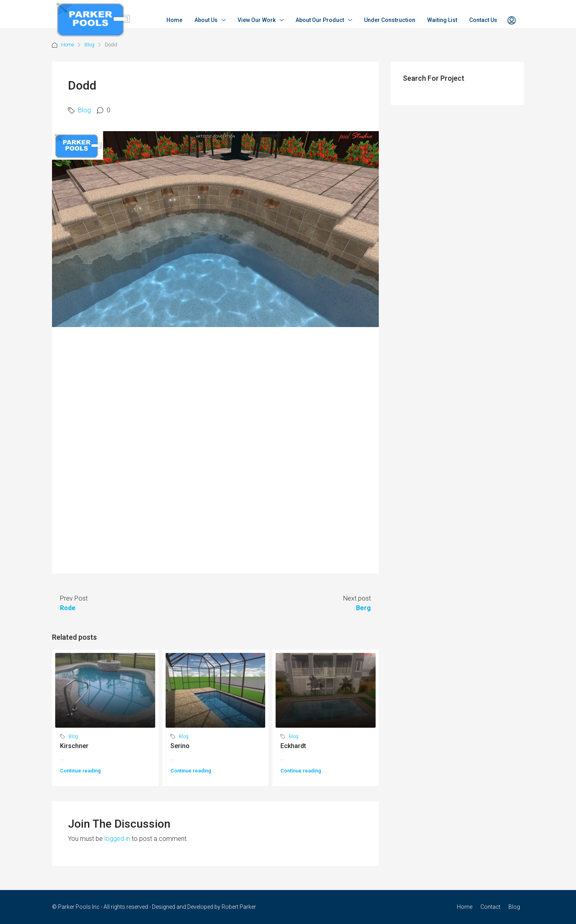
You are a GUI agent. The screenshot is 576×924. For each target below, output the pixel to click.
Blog (89, 45)
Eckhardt (293, 746)
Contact (490, 907)
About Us (206, 20)
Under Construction (390, 20)
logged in (117, 839)
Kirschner (74, 746)
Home (174, 20)
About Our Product (320, 20)
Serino (180, 746)
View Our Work (257, 20)
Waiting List (442, 20)
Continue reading (80, 771)
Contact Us (483, 20)
